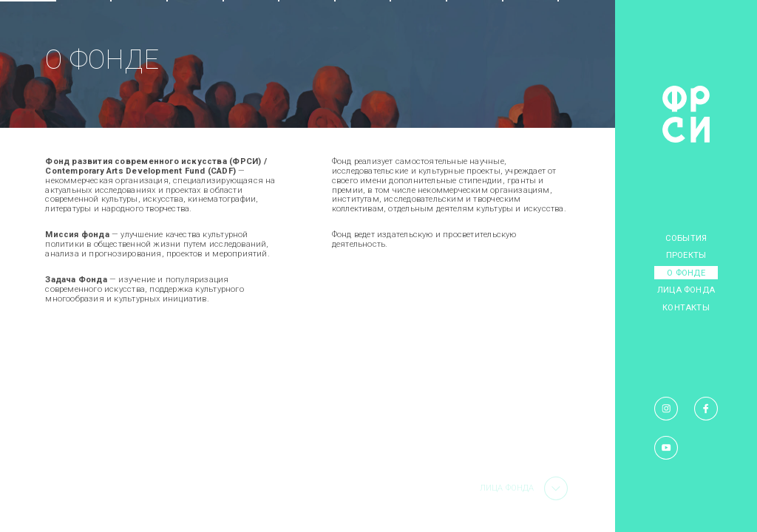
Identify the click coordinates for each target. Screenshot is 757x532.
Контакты (686, 308)
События (686, 238)
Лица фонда (686, 290)
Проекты (686, 255)
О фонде (686, 273)
